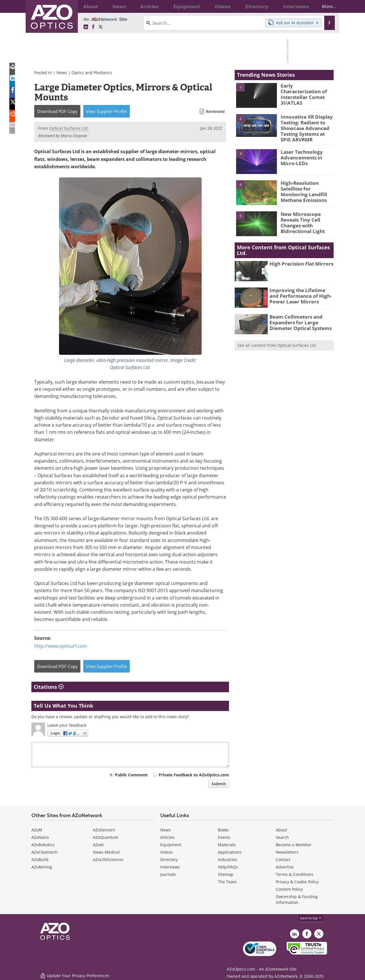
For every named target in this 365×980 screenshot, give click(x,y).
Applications (230, 852)
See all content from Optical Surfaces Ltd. (277, 342)
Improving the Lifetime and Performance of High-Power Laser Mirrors (299, 292)
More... (324, 6)
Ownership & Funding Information (297, 899)
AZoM (37, 830)
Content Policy (289, 889)
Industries (228, 859)
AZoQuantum (106, 837)
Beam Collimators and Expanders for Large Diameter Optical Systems (298, 319)
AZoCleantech (44, 852)
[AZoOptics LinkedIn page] (86, 27)
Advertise (285, 867)
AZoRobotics (43, 845)
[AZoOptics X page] (101, 27)
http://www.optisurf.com (61, 646)
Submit (219, 784)
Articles (167, 837)
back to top (311, 918)
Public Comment (131, 775)
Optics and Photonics (92, 73)
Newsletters (287, 852)
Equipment (171, 845)
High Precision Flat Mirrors (298, 261)
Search (282, 837)
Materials (227, 845)
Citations (49, 687)
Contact (283, 859)
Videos (167, 852)
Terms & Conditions (295, 874)
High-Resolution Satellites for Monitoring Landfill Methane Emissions (307, 188)
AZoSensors (104, 830)
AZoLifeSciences (108, 859)
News (62, 73)
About (281, 830)
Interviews (170, 867)
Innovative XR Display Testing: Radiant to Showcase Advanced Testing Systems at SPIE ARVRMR (306, 127)
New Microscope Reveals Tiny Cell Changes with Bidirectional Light (307, 216)
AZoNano (40, 837)
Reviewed (215, 111)
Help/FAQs (228, 867)
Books (223, 830)
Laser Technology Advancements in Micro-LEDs (307, 154)
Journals (168, 874)
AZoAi (98, 845)
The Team (227, 882)
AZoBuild (40, 859)
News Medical (106, 852)
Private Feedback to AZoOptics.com (194, 775)
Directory (169, 859)
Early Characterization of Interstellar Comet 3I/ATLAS (305, 91)
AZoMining (42, 867)
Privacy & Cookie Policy (297, 882)
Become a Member (294, 845)
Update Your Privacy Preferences (75, 973)
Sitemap (226, 874)
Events (224, 837)
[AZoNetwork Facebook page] (93, 27)
